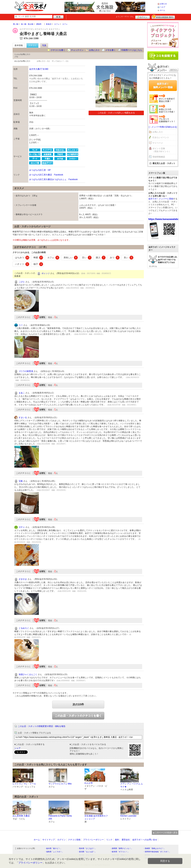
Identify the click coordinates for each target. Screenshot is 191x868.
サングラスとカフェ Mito (60, 784)
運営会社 (126, 840)
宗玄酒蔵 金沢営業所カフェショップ (96, 817)
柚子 (38, 264)
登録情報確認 (159, 157)
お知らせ (163, 4)
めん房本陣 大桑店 (21, 816)
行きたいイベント (161, 137)
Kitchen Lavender (128, 816)
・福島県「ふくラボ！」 (54, 852)
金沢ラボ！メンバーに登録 (161, 199)
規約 (117, 840)
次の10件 (78, 704)
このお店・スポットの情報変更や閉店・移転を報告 (42, 726)
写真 (44, 45)
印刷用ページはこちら (132, 50)
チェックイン (77, 50)
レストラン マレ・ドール (24, 784)
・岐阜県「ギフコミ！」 (120, 852)
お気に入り (94, 50)
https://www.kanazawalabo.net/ (166, 219)
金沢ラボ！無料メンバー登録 (163, 85)
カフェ (53, 258)
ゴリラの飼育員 (26, 371)
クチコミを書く (58, 50)
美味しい (71, 258)
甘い (87, 258)
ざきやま (23, 579)
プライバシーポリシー (93, 840)
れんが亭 (89, 783)
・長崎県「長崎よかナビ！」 (154, 848)
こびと (22, 282)
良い (129, 258)
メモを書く (111, 50)
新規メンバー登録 (163, 17)
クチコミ (32, 45)
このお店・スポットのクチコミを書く (78, 716)
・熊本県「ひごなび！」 (87, 848)
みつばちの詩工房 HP (40, 170)
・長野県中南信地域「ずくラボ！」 (157, 852)
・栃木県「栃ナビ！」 (53, 848)
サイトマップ (49, 840)
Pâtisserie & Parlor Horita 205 (60, 817)
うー (21, 325)
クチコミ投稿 (74, 840)
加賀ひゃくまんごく (28, 674)
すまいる (23, 418)
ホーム (163, 10)
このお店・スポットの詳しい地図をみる (116, 113)
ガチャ (22, 527)
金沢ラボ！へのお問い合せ (145, 840)
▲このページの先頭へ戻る (165, 833)
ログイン (143, 17)
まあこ (22, 393)
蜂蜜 (38, 258)
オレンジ (46, 273)
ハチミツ (22, 264)
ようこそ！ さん (125, 16)
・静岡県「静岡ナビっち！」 (121, 848)
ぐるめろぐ (24, 628)
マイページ (158, 143)
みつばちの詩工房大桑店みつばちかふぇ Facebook (53, 179)
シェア (17, 748)
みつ (115, 258)
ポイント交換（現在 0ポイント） (162, 150)
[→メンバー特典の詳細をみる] (163, 127)
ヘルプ (163, 7)
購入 (101, 258)
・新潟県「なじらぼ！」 (87, 852)
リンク (109, 840)
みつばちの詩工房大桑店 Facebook (46, 175)
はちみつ (22, 258)
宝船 (21, 481)
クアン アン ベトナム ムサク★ (132, 785)
